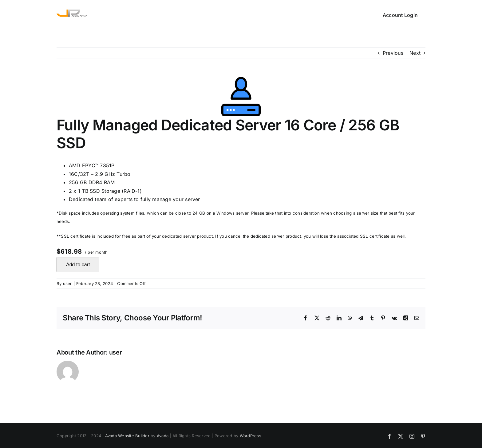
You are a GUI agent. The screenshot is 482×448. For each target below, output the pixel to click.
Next (415, 53)
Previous (393, 53)
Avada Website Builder (127, 436)
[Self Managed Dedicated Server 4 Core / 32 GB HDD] (241, 97)
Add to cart (78, 265)
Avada (163, 436)
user (67, 283)
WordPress (251, 436)
